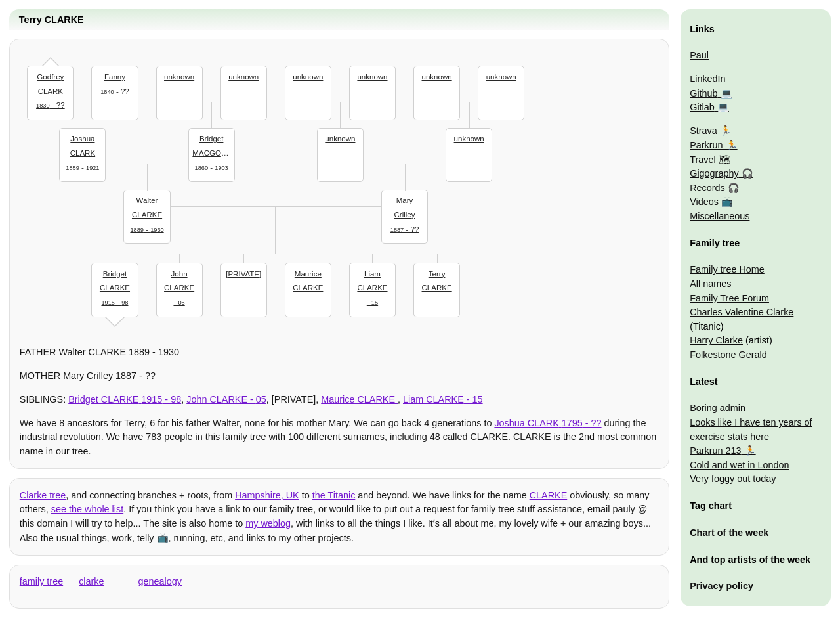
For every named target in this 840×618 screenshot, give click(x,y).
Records (707, 188)
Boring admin (718, 408)
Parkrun (706, 145)
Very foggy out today (733, 479)
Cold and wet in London (739, 465)
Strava (703, 131)
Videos (704, 202)
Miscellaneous (720, 216)
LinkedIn (707, 79)
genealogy (160, 581)
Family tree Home (727, 269)
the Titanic (334, 495)
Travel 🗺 (710, 160)
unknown (179, 77)
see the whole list (87, 509)
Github (703, 93)
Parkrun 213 (715, 451)
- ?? (51, 90)
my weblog (268, 523)
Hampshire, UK (267, 495)
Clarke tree (43, 495)
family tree (41, 581)
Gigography (714, 173)
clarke (91, 581)
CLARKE (549, 495)
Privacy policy (722, 586)
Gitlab (702, 107)
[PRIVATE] (243, 274)
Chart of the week (729, 533)
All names (710, 284)
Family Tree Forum (729, 298)
